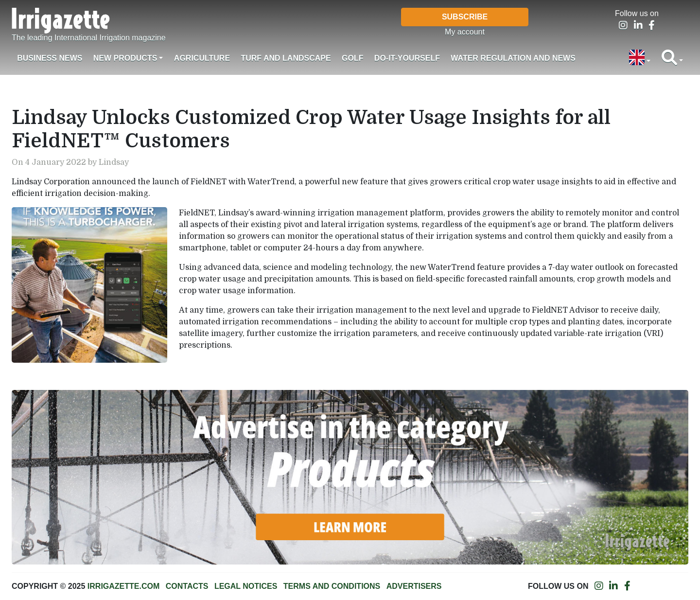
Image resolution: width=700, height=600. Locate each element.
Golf (352, 58)
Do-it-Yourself (407, 58)
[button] (640, 58)
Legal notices (246, 586)
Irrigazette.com (123, 586)
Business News (50, 58)
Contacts (187, 586)
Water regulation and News (513, 58)
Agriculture (202, 58)
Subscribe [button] (465, 17)
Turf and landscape (286, 58)
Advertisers (414, 586)
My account (465, 32)
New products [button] (125, 58)
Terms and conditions (332, 586)
